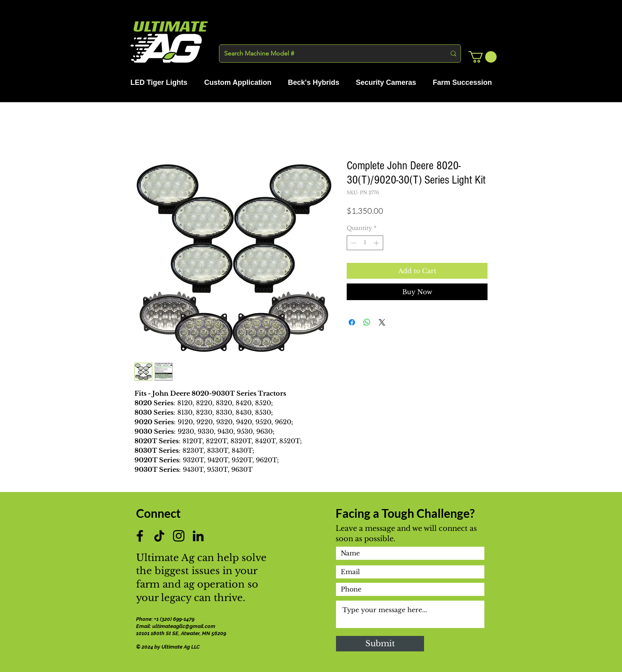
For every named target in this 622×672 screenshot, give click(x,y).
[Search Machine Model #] (329, 54)
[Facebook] (140, 536)
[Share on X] (382, 322)
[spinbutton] (365, 243)
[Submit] (380, 644)
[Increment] (377, 243)
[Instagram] (179, 536)
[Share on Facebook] (352, 322)
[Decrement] (353, 243)
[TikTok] (159, 536)
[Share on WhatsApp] (367, 322)
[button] (483, 57)
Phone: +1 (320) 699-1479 (166, 619)
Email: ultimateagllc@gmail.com (176, 626)
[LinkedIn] (198, 536)
